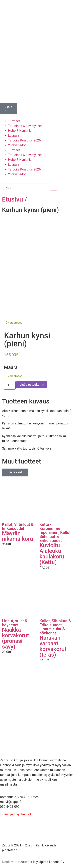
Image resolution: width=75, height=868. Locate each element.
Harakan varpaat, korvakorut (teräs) (53, 645)
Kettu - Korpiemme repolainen (50, 527)
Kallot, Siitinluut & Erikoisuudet (18, 525)
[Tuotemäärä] (10, 384)
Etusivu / (14, 199)
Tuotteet (14, 121)
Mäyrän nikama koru (17, 535)
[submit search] (54, 189)
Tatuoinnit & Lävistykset (25, 126)
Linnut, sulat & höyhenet (15, 622)
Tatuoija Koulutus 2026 (24, 140)
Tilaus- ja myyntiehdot (16, 813)
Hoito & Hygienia (20, 131)
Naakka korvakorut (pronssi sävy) (15, 637)
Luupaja (14, 136)
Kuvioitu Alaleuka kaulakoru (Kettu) (52, 552)
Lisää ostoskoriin (32, 383)
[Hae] (26, 188)
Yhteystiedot (17, 145)
